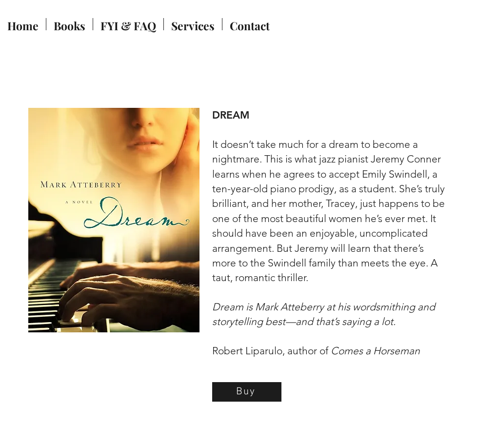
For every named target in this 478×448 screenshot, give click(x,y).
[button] (70, 24)
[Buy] (247, 392)
